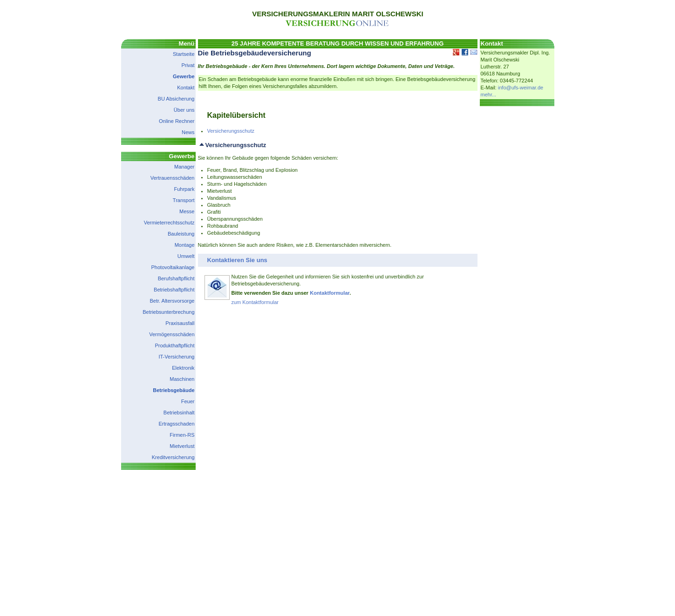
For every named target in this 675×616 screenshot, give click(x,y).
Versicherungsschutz (231, 131)
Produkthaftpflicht (175, 345)
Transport (184, 200)
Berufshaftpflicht (176, 278)
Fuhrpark (184, 189)
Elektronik (183, 368)
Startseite (184, 54)
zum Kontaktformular (255, 302)
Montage (185, 245)
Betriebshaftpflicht (174, 290)
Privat (188, 65)
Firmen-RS (182, 435)
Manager (184, 167)
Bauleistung (181, 234)
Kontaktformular (330, 293)
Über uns (184, 110)
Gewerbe (184, 76)
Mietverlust (182, 446)
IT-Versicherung (176, 357)
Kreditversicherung (173, 457)
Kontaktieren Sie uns (237, 260)
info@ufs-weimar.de (521, 88)
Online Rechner (177, 121)
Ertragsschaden (176, 424)
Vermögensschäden (172, 334)
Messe (187, 211)
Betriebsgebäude (174, 390)
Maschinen (182, 379)
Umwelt (186, 256)
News (188, 132)
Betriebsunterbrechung (168, 312)
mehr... (489, 95)
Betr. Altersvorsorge (172, 301)
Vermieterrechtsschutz (169, 223)
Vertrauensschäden (173, 178)
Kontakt (186, 88)
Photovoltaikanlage (173, 267)
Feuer (188, 401)
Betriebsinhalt (179, 413)
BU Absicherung (176, 99)
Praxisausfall (180, 323)
